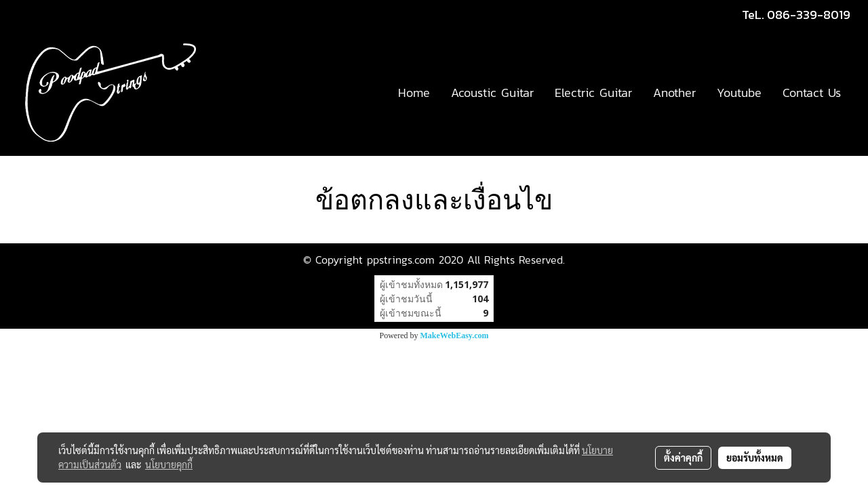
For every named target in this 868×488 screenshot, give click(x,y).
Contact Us (812, 93)
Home (414, 93)
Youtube (739, 93)
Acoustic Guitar (492, 93)
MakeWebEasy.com (455, 335)
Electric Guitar (593, 93)
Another (674, 93)
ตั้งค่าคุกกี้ (683, 457)
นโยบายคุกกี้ (169, 464)
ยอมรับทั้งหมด (755, 457)
